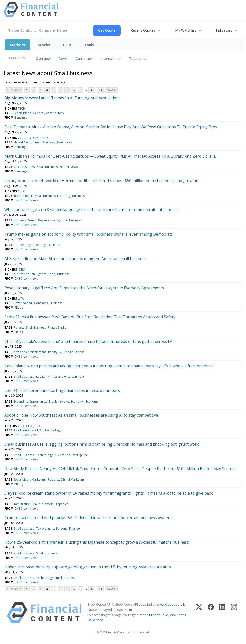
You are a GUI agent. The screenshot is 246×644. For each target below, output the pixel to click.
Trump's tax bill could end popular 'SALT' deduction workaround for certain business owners (88, 518)
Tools (89, 45)
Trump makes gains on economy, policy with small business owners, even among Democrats (89, 234)
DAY (28, 138)
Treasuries (138, 59)
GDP (39, 426)
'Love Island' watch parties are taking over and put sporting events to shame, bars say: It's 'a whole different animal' (109, 366)
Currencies (84, 59)
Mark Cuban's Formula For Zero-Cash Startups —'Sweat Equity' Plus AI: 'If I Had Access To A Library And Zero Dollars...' (111, 156)
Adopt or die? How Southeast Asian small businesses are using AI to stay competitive (81, 415)
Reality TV (55, 352)
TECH (22, 109)
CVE (20, 138)
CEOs (39, 430)
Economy (39, 245)
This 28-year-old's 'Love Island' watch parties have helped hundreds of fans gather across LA (88, 341)
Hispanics (61, 504)
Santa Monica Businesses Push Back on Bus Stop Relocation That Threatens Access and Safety (90, 317)
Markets (17, 45)
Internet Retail (23, 196)
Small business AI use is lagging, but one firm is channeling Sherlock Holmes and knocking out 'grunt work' (102, 444)
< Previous (14, 90)
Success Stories (24, 167)
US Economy (22, 245)
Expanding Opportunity (30, 401)
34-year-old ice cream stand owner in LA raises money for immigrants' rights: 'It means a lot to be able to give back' (109, 493)
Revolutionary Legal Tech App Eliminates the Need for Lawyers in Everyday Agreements (84, 288)
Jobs (52, 274)
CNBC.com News (26, 200)
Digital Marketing (73, 479)
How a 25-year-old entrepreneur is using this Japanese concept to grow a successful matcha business (97, 542)
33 (100, 90)
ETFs (67, 45)
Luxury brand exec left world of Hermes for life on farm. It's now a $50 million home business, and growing (101, 181)
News (63, 59)
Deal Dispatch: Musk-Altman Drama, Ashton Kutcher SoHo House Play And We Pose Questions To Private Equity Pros (111, 127)
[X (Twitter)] (199, 613)
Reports (53, 479)
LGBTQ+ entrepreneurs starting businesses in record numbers (62, 390)
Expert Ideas (22, 113)
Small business (71, 220)
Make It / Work (43, 504)
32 (92, 90)
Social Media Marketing (30, 479)
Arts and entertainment (30, 352)
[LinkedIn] (222, 613)
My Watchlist (186, 30)
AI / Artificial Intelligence (30, 274)
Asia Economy (23, 430)
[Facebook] (211, 613)
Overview (43, 59)
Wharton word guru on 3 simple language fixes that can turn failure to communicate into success (92, 210)
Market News (22, 142)
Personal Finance (68, 528)
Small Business (44, 142)
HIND (44, 138)
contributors (55, 113)
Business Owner (25, 220)
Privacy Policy (159, 615)
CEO (21, 426)
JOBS (21, 270)
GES (36, 138)
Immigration (22, 504)
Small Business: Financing (53, 196)
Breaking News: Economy (66, 401)
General (39, 113)
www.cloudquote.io (171, 604)
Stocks (44, 45)
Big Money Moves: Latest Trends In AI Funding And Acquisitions (62, 98)
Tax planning (45, 528)
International (111, 59)
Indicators (224, 30)
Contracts (41, 303)
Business (78, 196)
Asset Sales (64, 142)
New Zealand (23, 303)
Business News (49, 220)
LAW (21, 299)
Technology (53, 430)
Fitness (18, 328)
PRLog (19, 308)
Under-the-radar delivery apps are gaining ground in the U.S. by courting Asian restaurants (88, 567)
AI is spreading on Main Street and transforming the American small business (75, 259)
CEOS (22, 191)
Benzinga (21, 118)
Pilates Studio (57, 328)
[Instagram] (234, 613)
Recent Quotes (143, 30)
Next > (111, 90)
